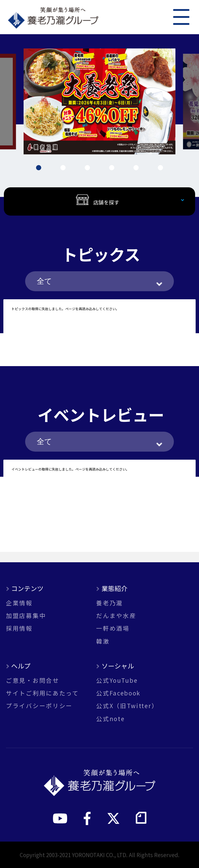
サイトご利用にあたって (42, 693)
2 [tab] (63, 168)
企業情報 (19, 603)
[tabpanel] (100, 102)
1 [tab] (39, 168)
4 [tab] (112, 168)
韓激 (103, 641)
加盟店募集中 (26, 616)
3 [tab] (87, 168)
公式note (110, 719)
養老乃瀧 (109, 603)
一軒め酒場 (113, 628)
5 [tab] (136, 168)
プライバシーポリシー (39, 706)
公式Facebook (118, 693)
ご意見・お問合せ (33, 680)
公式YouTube (117, 680)
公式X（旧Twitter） (127, 706)
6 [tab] (160, 168)
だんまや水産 (116, 616)
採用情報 (19, 628)
